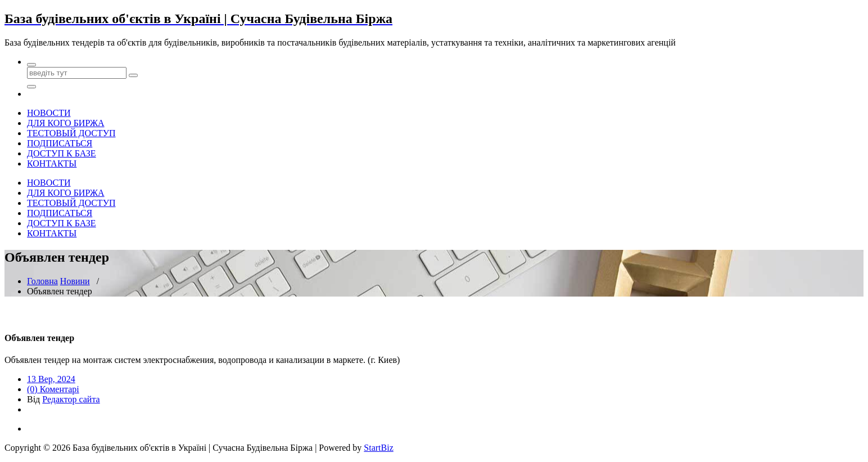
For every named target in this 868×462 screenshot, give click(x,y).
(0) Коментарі (53, 389)
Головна (42, 281)
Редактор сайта (71, 399)
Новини (75, 281)
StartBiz (378, 448)
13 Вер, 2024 (51, 379)
